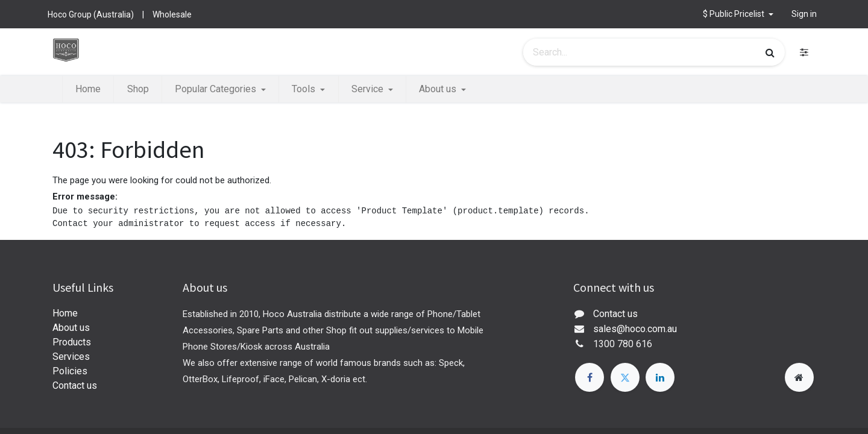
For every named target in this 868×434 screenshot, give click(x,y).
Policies (70, 371)
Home (65, 313)
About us (71, 328)
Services (71, 357)
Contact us (75, 385)
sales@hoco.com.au (635, 329)
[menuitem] (88, 89)
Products (72, 342)
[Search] (770, 52)
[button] (738, 14)
